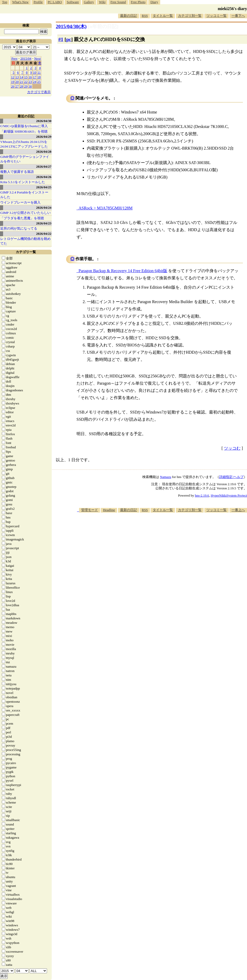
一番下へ (238, 16)
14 (22, 77)
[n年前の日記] (103, 26)
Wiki (102, 2)
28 (22, 86)
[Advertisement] (158, 553)
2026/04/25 (44, 187)
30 (30, 86)
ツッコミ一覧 (217, 16)
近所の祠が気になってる (19, 228)
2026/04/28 (44, 152)
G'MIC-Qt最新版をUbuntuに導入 (24, 126)
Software (73, 2)
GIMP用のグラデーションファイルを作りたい (25, 159)
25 (39, 82)
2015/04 (26, 58)
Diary (154, 2)
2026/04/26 (44, 177)
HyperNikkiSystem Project (229, 495)
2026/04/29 (44, 137)
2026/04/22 (44, 234)
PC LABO (55, 2)
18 (39, 77)
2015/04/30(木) (71, 26)
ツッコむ (232, 448)
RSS (145, 16)
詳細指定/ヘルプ (231, 477)
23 (30, 82)
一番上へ (238, 510)
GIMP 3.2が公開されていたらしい (25, 213)
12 (13, 77)
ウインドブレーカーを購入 (20, 202)
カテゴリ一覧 (26, 252)
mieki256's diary (232, 9)
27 (17, 86)
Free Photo (138, 2)
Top (5, 2)
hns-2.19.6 (202, 495)
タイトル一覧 (163, 16)
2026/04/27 (44, 167)
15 (26, 77)
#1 (61, 39)
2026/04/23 (44, 223)
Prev (14, 58)
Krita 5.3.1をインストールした (23, 182)
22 (26, 82)
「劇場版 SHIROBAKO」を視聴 (24, 131)
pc (69, 39)
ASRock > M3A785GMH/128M (106, 208)
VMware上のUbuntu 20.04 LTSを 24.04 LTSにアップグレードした (24, 144)
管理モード (90, 510)
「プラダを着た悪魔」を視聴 (22, 218)
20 (17, 82)
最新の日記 (129, 16)
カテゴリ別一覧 (190, 16)
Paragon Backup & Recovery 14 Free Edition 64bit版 (123, 271)
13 (17, 77)
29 (26, 86)
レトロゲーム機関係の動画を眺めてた (25, 241)
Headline (109, 510)
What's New (20, 2)
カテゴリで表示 (39, 92)
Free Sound (118, 2)
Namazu (165, 477)
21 (22, 82)
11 (39, 72)
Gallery (89, 2)
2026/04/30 (44, 121)
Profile (38, 2)
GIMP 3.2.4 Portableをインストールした (24, 195)
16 (30, 77)
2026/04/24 (44, 208)
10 (35, 72)
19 (13, 82)
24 (35, 82)
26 (13, 86)
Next (37, 58)
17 (35, 77)
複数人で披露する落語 (17, 172)
